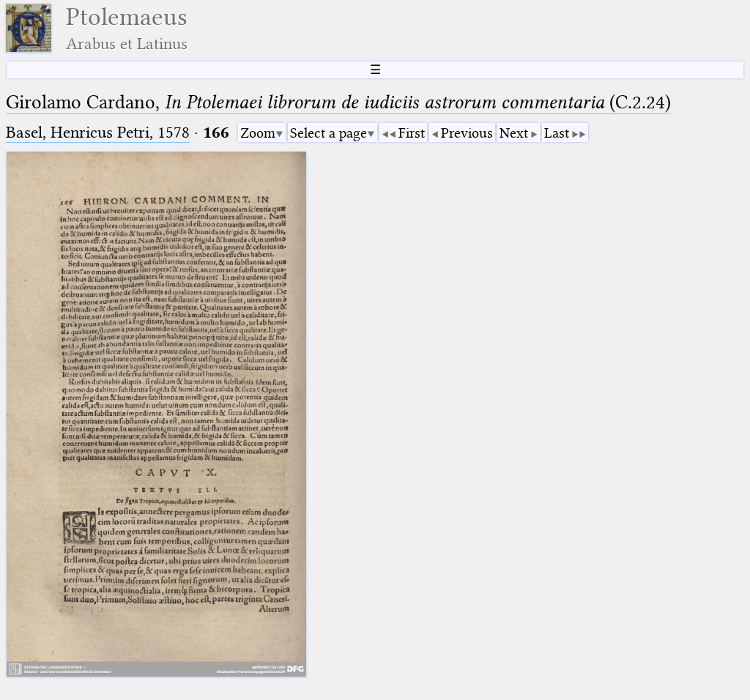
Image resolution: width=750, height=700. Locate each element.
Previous (467, 133)
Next (514, 133)
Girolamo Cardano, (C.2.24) (338, 102)
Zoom (258, 133)
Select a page (328, 133)
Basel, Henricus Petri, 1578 (98, 132)
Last (557, 133)
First (412, 133)
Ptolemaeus (127, 28)
